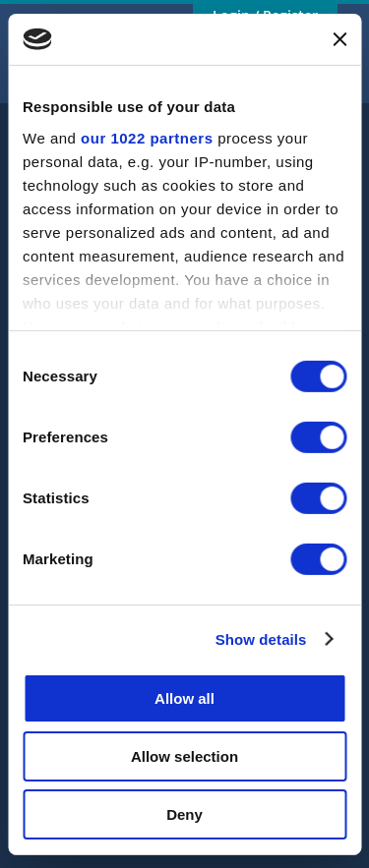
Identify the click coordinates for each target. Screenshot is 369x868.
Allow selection (184, 756)
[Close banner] (339, 39)
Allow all (184, 698)
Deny (184, 813)
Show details (261, 638)
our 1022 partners (147, 137)
